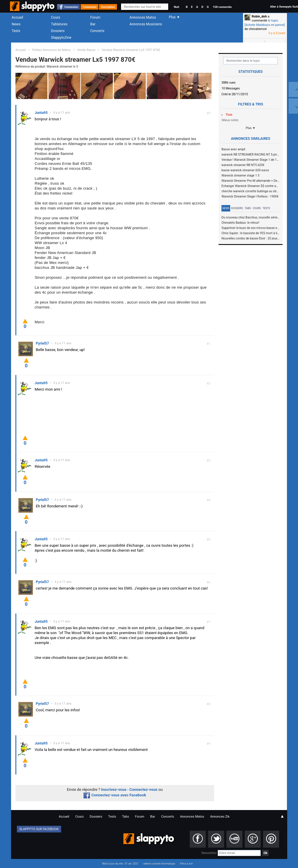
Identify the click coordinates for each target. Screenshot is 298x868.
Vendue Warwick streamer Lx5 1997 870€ (131, 50)
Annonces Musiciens (146, 24)
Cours (56, 17)
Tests (16, 31)
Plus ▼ (251, 128)
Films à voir (186, 864)
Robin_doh (259, 16)
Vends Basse (86, 50)
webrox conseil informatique (159, 864)
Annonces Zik (220, 817)
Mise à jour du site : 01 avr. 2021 (120, 864)
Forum (95, 17)
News (16, 24)
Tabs (248, 208)
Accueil (17, 17)
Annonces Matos (143, 17)
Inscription (108, 7)
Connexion (71, 7)
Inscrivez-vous (114, 790)
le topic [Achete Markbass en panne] (265, 23)
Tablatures (59, 24)
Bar (93, 24)
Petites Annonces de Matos (51, 50)
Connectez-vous (144, 790)
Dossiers (58, 31)
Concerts (97, 31)
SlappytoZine (61, 38)
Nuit (176, 7)
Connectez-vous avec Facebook (115, 795)
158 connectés (222, 7)
